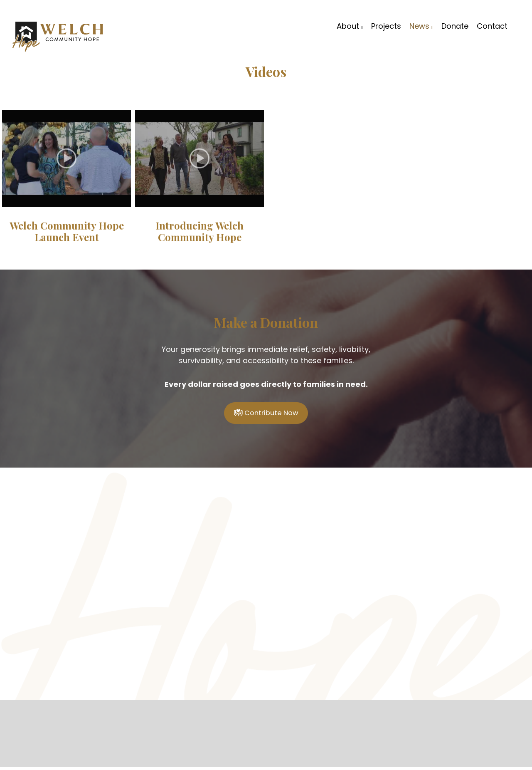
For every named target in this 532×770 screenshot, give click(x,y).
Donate (455, 25)
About (350, 25)
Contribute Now (266, 415)
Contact (492, 25)
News (421, 25)
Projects (386, 25)
